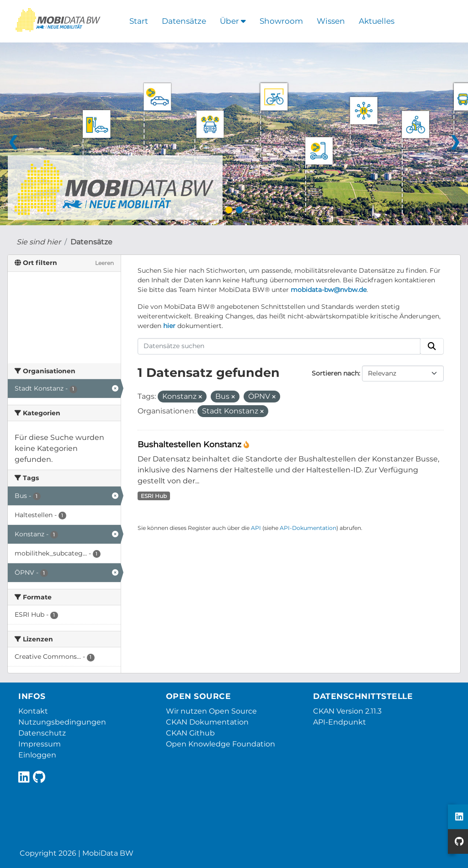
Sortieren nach (335, 373)
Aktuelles (377, 21)
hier (169, 326)
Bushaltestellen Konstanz (191, 444)
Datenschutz (42, 733)
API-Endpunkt (340, 722)
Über (233, 21)
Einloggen (37, 755)
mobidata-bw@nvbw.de (329, 290)
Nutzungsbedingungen (62, 722)
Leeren (104, 263)
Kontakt (33, 711)
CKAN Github (190, 733)
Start (139, 21)
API (256, 528)
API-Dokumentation (308, 528)
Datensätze (184, 21)
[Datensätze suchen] (279, 346)
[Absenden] (432, 346)
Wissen (331, 21)
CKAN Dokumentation (207, 722)
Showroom (281, 21)
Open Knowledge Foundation (221, 744)
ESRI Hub (154, 496)
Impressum (40, 744)
